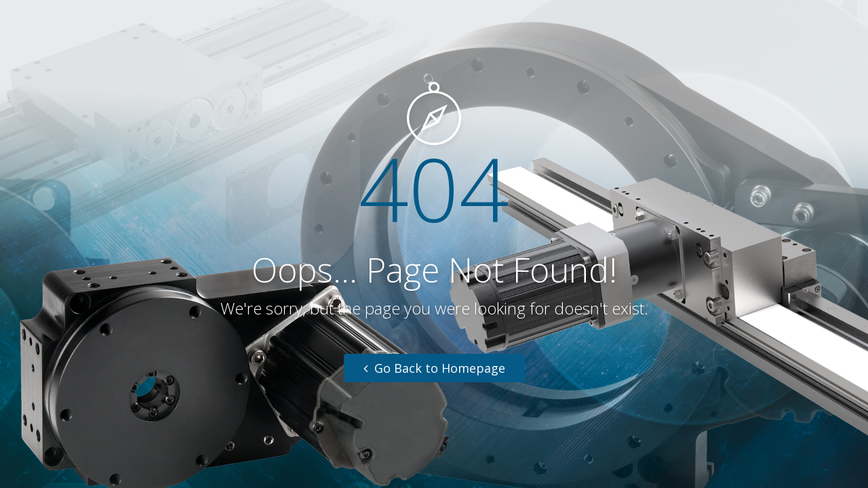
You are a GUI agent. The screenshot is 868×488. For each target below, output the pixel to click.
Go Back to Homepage (434, 368)
